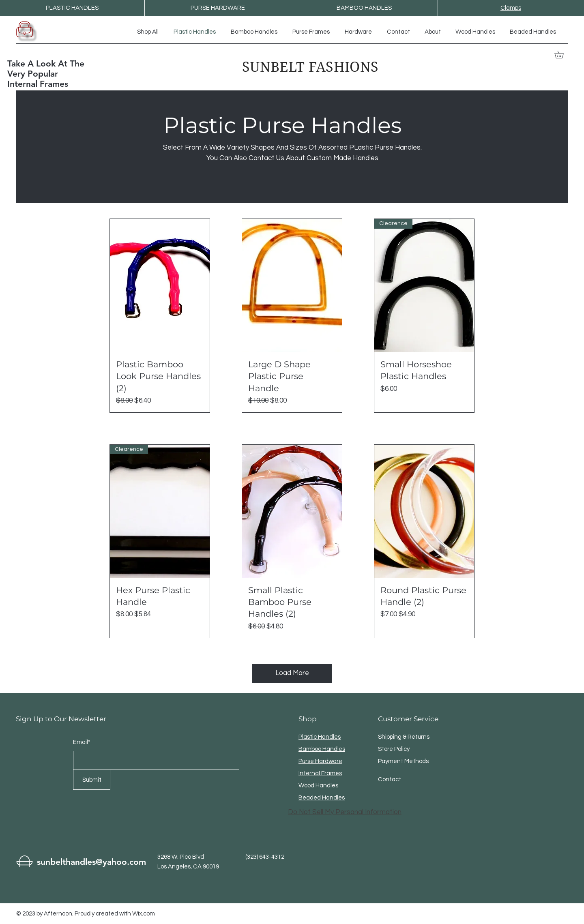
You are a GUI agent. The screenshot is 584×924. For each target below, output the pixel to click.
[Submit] (92, 780)
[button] (563, 55)
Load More (292, 673)
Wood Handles (318, 786)
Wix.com (144, 914)
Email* (82, 742)
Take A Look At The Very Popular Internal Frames (46, 74)
